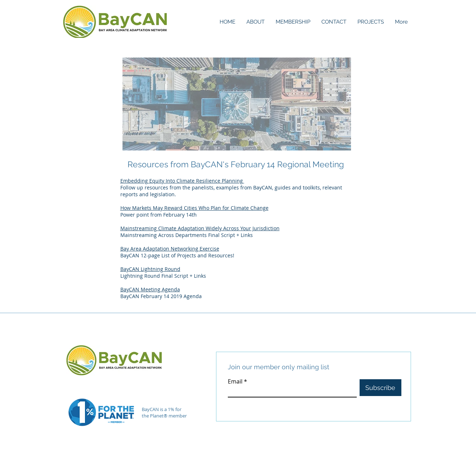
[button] (255, 22)
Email (235, 381)
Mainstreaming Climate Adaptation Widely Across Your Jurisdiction (200, 228)
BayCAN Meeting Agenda (150, 289)
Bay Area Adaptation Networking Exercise (170, 249)
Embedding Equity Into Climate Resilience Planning (182, 181)
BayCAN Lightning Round (150, 269)
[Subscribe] (380, 388)
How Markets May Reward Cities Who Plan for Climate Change (194, 208)
